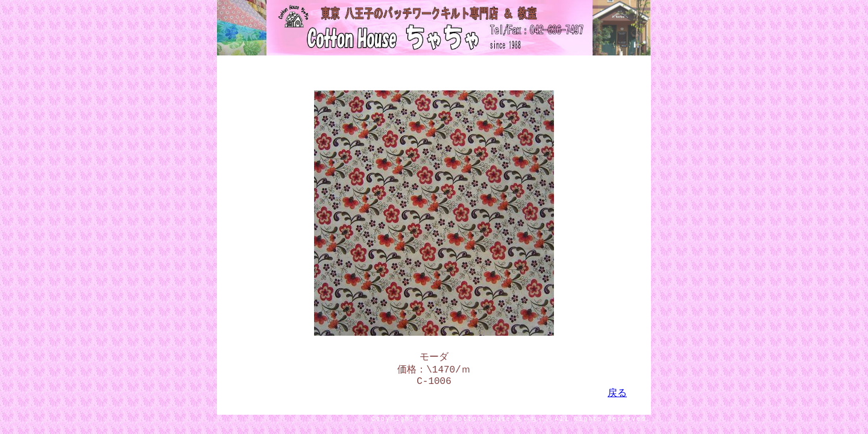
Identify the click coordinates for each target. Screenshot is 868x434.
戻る (617, 398)
